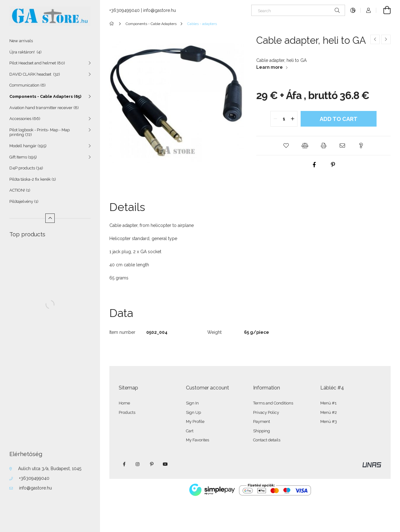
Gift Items (23, 157)
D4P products (26, 168)
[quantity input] (284, 119)
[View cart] (383, 10)
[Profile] (368, 10)
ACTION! (20, 190)
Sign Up (193, 412)
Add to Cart (339, 119)
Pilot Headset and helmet (37, 63)
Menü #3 (329, 422)
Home (124, 403)
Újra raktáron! (25, 52)
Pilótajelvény (24, 201)
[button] (286, 146)
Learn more (270, 67)
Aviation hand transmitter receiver (44, 108)
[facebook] (314, 165)
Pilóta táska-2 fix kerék (33, 179)
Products (127, 412)
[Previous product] (375, 39)
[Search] (298, 10)
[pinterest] (333, 165)
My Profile (195, 422)
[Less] (50, 218)
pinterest (152, 464)
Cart (190, 431)
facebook (124, 464)
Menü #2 (329, 412)
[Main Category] (113, 24)
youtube (165, 464)
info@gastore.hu (35, 488)
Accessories (25, 119)
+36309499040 (34, 478)
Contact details (267, 440)
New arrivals (21, 41)
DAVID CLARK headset (35, 74)
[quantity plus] (292, 119)
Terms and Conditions (273, 403)
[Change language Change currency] (353, 10)
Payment (262, 422)
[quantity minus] (275, 119)
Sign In (192, 403)
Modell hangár (28, 146)
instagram (138, 464)
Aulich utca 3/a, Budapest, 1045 (50, 469)
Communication (27, 85)
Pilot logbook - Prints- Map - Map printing (40, 132)
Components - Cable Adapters (45, 96)
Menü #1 (328, 403)
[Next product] (386, 39)
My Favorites (197, 440)
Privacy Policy (266, 412)
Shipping (262, 431)
